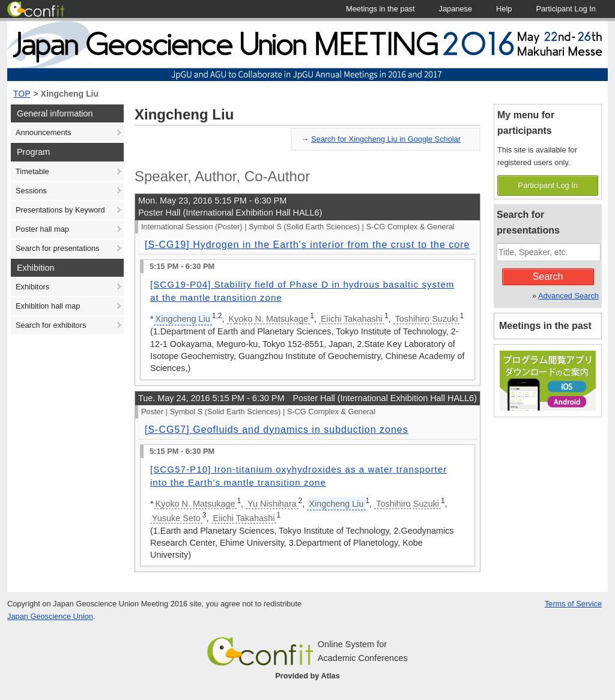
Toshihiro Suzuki (427, 319)
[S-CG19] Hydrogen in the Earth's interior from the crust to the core (307, 245)
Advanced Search (568, 296)
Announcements (43, 132)
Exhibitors (32, 287)
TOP (22, 94)
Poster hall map (42, 229)
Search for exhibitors (51, 325)
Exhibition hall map (48, 306)
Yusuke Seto (176, 518)
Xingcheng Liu (70, 94)
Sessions (31, 191)
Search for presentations (57, 248)
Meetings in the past (545, 326)
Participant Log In (548, 185)
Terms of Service (573, 604)
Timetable (32, 171)
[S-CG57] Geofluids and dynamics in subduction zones (277, 430)
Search (548, 276)
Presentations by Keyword (60, 210)
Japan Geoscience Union (50, 616)
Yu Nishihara (272, 504)
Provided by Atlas (307, 676)
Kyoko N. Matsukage (269, 319)
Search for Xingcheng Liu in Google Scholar (386, 139)
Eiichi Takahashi (352, 319)
